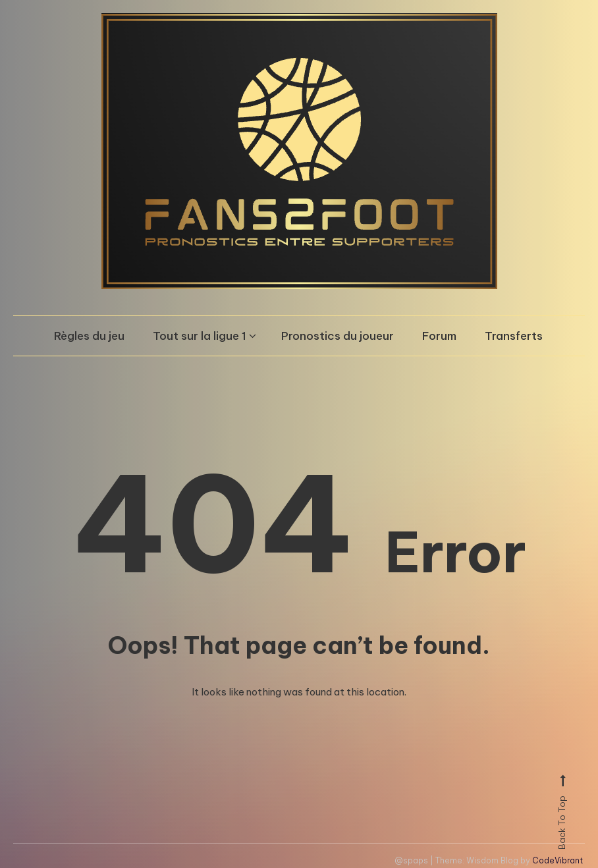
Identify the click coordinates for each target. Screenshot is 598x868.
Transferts (514, 336)
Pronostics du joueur (338, 336)
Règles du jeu (89, 336)
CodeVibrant (557, 860)
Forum (439, 336)
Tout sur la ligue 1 (200, 336)
